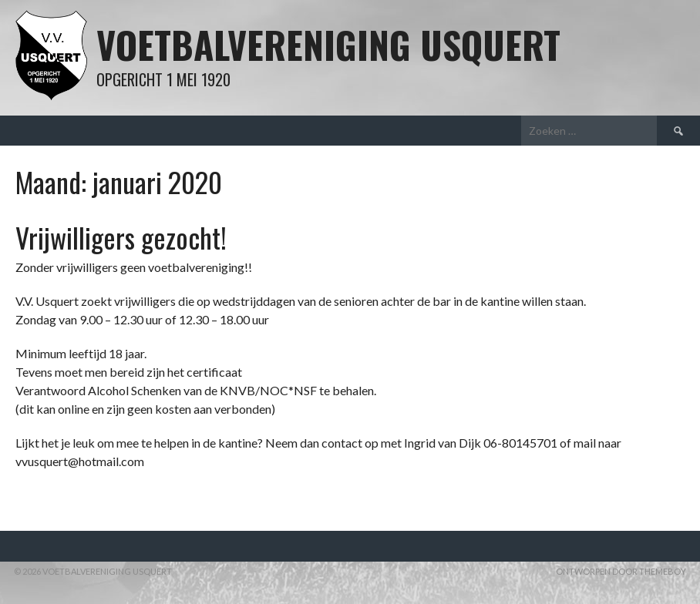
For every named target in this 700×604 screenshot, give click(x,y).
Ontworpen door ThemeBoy (621, 571)
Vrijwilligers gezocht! (121, 237)
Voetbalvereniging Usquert (328, 44)
